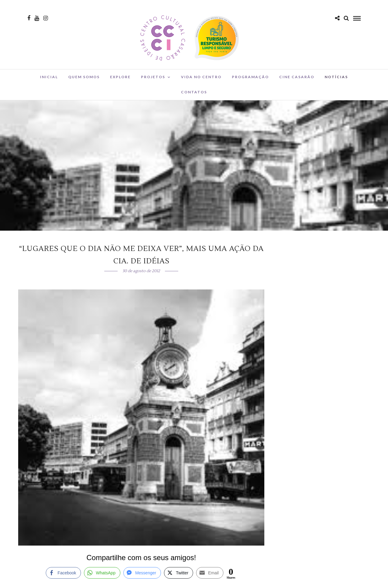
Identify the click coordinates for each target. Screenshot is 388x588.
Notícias (336, 77)
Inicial (49, 77)
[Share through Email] (210, 573)
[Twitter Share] (179, 573)
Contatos (194, 92)
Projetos (153, 77)
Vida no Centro (201, 77)
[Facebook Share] (63, 573)
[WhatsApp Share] (102, 573)
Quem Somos (84, 77)
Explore (120, 77)
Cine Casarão (297, 77)
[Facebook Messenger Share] (142, 573)
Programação (250, 77)
